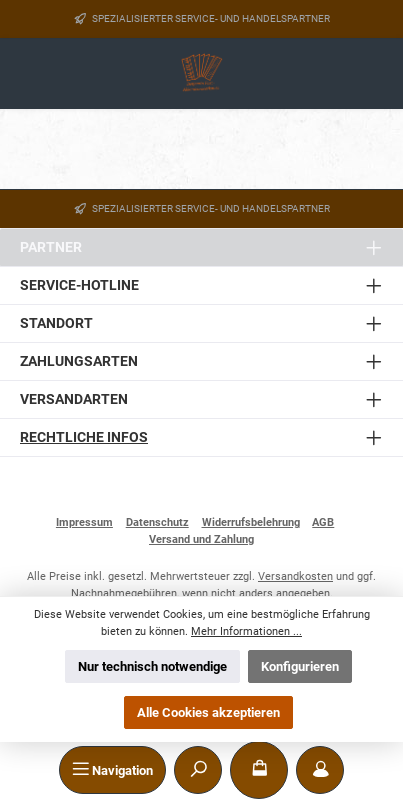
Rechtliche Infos (84, 437)
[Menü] (113, 770)
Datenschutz (157, 522)
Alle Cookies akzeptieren (208, 712)
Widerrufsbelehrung (251, 522)
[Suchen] (198, 770)
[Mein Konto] (320, 770)
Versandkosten (295, 576)
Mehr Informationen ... (246, 631)
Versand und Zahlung (201, 539)
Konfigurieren (300, 666)
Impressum (84, 522)
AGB (323, 522)
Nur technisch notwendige (152, 666)
